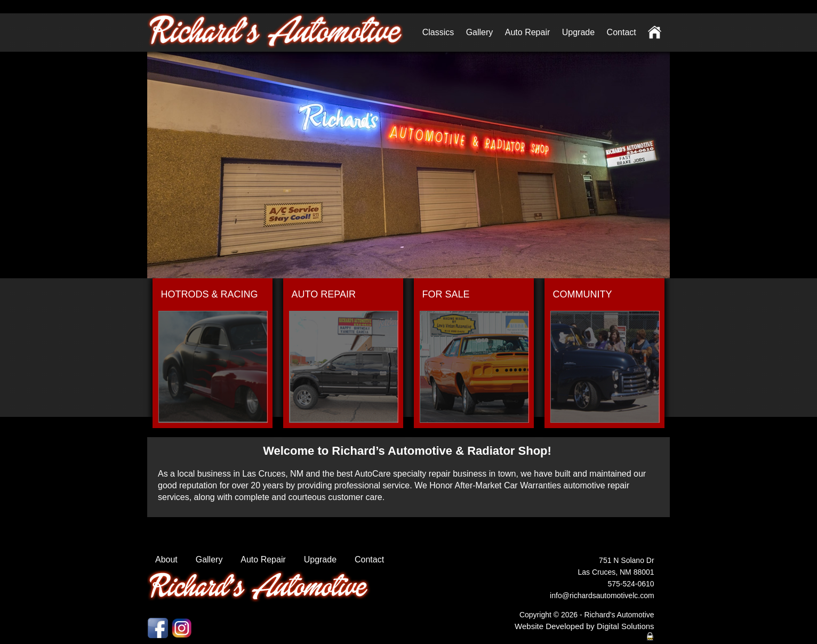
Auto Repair (528, 32)
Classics (438, 32)
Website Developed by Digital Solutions (584, 626)
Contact (622, 32)
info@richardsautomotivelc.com (602, 595)
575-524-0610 (631, 584)
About (166, 560)
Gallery (480, 32)
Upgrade (578, 32)
